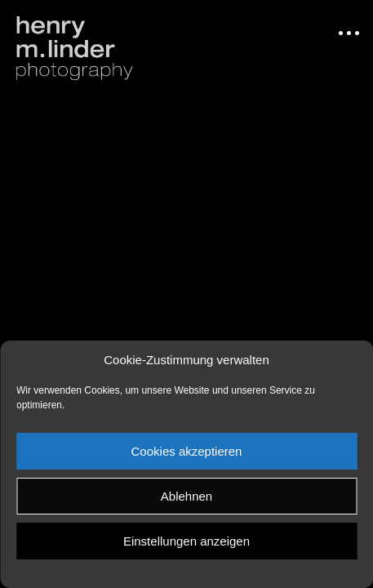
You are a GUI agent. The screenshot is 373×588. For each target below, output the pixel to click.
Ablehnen (186, 496)
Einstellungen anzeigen (186, 541)
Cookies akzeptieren (187, 451)
